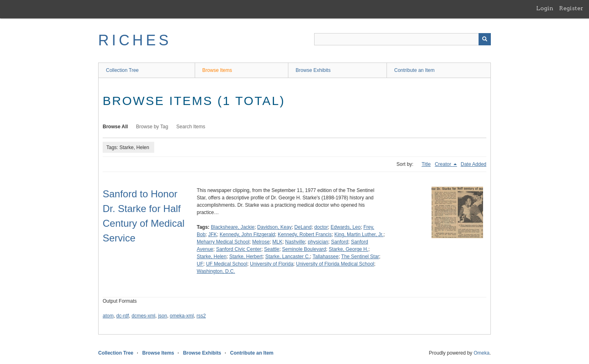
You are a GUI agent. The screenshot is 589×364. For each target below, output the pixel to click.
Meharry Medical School (223, 242)
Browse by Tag (152, 127)
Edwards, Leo (345, 227)
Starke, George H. (349, 249)
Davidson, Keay (274, 227)
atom (108, 316)
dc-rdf (123, 316)
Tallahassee (325, 257)
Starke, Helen (212, 257)
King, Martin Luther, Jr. (359, 234)
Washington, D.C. (216, 271)
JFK (212, 234)
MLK (278, 242)
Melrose (261, 242)
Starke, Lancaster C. (287, 257)
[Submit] (485, 39)
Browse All (115, 127)
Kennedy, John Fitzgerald (247, 234)
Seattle (272, 249)
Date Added (473, 164)
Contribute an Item (415, 70)
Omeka (482, 353)
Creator (444, 164)
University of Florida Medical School (335, 264)
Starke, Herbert (246, 257)
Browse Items (217, 70)
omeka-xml (182, 316)
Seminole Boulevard (304, 249)
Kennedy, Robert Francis (305, 234)
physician (318, 242)
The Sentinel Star (360, 257)
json (162, 316)
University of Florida (272, 264)
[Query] (402, 39)
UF (200, 264)
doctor (321, 227)
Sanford (339, 242)
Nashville (295, 242)
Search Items (191, 127)
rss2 (201, 316)
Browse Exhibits (313, 70)
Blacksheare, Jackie (233, 227)
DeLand (303, 227)
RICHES (135, 40)
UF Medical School (227, 264)
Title (426, 164)
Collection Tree (122, 70)
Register (571, 8)
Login (545, 8)
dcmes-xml (144, 316)
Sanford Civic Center (239, 249)
